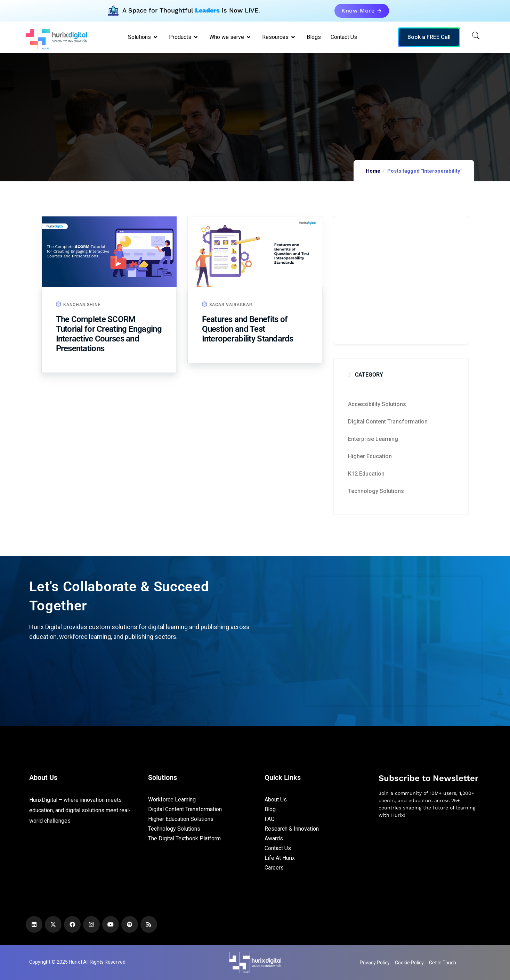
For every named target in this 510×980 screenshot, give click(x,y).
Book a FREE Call (429, 37)
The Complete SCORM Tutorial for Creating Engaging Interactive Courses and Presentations (109, 334)
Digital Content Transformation (388, 422)
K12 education (366, 474)
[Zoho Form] (401, 280)
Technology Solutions (376, 491)
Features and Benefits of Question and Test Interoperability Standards (248, 329)
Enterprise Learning (373, 439)
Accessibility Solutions (377, 404)
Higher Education (370, 456)
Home (373, 171)
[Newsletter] (430, 860)
